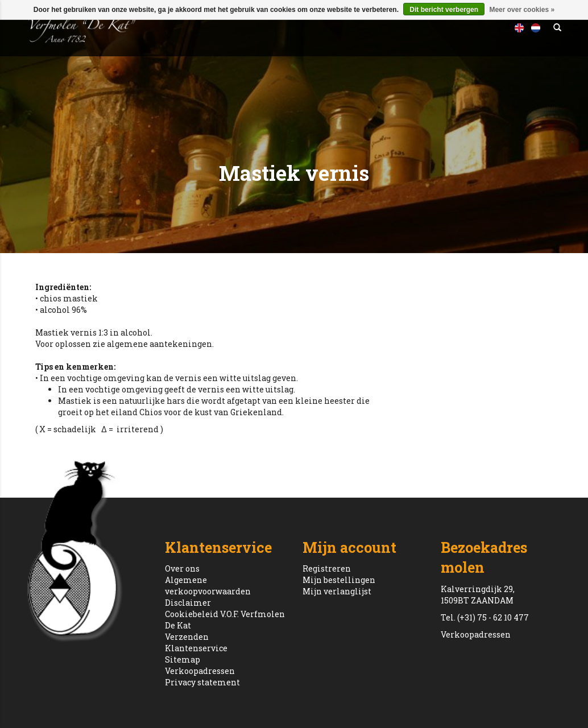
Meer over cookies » (522, 10)
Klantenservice (196, 648)
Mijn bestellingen (339, 580)
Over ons (182, 568)
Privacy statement (202, 682)
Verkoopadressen (200, 671)
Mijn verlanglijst (337, 591)
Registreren (327, 568)
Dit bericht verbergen (444, 10)
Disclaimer (188, 603)
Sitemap (183, 659)
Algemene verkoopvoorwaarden (208, 586)
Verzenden (187, 637)
